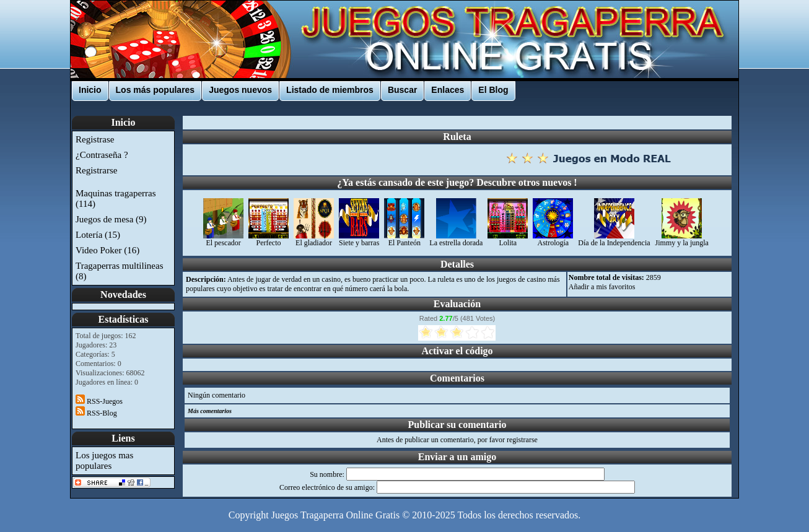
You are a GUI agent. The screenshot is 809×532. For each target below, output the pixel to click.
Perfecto (269, 239)
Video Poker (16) (107, 250)
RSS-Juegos (99, 401)
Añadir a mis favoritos (602, 287)
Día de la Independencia (614, 239)
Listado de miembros (330, 90)
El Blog (493, 90)
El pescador (223, 239)
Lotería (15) (98, 235)
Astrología (553, 239)
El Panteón (404, 239)
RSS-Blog (96, 413)
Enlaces (448, 90)
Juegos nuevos (240, 90)
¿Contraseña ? (102, 155)
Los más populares (155, 90)
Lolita (508, 239)
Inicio (90, 90)
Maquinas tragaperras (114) (116, 198)
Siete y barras (359, 239)
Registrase (95, 139)
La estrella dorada (456, 239)
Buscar (402, 90)
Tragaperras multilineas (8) (120, 271)
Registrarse (96, 170)
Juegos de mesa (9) (111, 219)
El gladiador (314, 239)
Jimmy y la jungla (682, 239)
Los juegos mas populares (104, 460)
